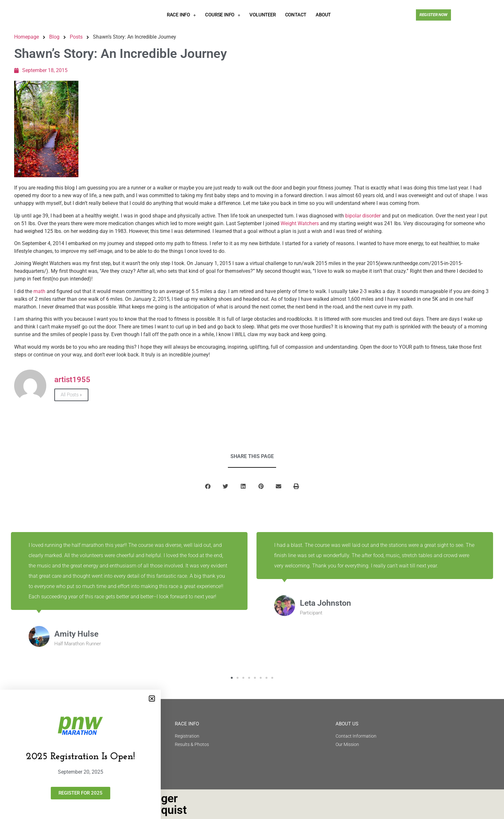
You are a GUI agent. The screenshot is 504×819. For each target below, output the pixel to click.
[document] (252, 409)
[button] (152, 699)
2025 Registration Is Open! (81, 757)
